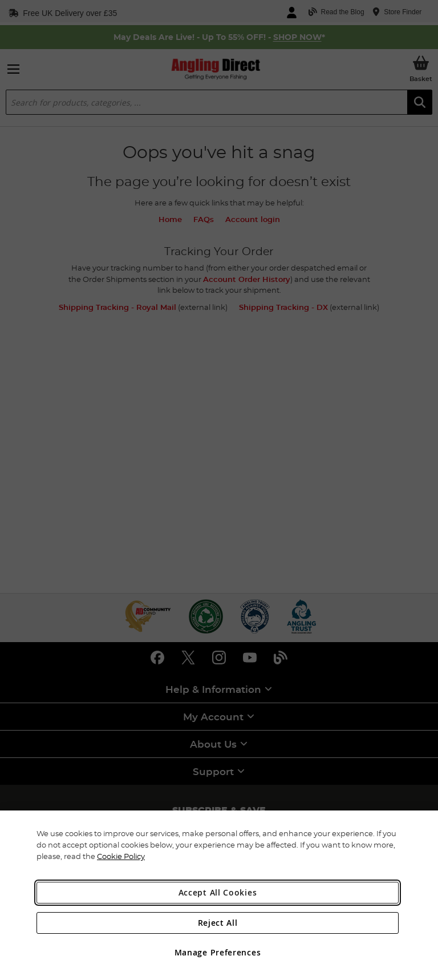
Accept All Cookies (218, 892)
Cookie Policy (121, 856)
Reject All (218, 923)
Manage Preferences (218, 952)
